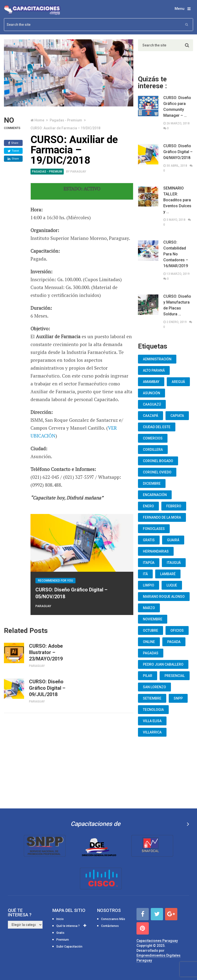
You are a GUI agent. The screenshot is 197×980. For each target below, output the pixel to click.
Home (39, 120)
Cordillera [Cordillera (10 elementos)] (153, 450)
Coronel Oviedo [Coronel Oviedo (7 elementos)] (157, 472)
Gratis (60, 933)
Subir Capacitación (69, 947)
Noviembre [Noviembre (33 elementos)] (153, 619)
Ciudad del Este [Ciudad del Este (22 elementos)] (157, 427)
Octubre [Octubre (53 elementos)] (151, 630)
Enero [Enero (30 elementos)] (148, 506)
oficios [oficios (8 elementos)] (177, 630)
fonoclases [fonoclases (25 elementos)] (154, 529)
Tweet (13, 151)
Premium (63, 940)
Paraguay (78, 172)
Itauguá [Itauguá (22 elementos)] (174, 563)
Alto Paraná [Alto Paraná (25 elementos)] (154, 370)
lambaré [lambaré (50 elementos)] (168, 574)
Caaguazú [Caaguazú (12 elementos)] (152, 404)
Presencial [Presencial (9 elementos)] (175, 676)
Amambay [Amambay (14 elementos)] (151, 382)
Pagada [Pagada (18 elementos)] (174, 642)
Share (13, 143)
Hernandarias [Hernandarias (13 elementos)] (156, 551)
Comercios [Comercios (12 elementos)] (153, 438)
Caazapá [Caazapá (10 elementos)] (151, 416)
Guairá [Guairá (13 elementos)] (173, 540)
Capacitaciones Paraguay (157, 941)
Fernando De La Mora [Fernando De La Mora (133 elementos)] (162, 517)
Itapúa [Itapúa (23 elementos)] (149, 563)
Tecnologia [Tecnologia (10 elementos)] (153, 710)
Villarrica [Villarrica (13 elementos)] (152, 732)
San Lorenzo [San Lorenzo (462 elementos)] (154, 687)
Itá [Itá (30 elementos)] (145, 574)
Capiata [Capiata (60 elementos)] (177, 416)
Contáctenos (110, 926)
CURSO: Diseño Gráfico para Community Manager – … (177, 107)
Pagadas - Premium (66, 120)
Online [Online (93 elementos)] (149, 642)
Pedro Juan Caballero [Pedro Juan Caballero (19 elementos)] (163, 664)
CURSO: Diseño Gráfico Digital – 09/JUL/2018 (47, 688)
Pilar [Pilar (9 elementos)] (148, 676)
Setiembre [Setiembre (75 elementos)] (152, 698)
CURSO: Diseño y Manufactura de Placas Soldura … (177, 305)
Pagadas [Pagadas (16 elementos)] (151, 653)
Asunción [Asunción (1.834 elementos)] (152, 393)
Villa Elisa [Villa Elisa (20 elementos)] (152, 721)
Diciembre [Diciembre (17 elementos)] (152, 483)
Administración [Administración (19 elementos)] (157, 359)
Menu (180, 9)
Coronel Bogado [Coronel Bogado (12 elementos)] (158, 461)
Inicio (60, 919)
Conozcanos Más (113, 919)
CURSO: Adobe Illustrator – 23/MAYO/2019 (46, 652)
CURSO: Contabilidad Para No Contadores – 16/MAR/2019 (176, 254)
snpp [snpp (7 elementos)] (178, 698)
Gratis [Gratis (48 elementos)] (149, 540)
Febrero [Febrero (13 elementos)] (174, 506)
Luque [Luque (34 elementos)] (172, 585)
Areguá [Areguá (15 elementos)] (178, 382)
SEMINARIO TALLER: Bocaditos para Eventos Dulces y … (177, 200)
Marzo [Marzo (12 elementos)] (149, 608)
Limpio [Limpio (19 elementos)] (149, 585)
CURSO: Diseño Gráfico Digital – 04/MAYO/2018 (178, 152)
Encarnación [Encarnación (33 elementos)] (155, 495)
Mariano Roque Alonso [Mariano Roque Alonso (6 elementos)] (164, 597)
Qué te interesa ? (68, 926)
